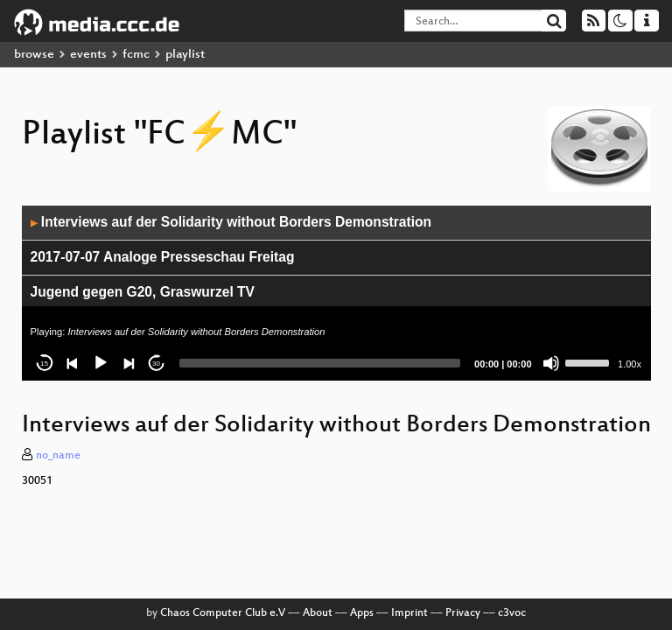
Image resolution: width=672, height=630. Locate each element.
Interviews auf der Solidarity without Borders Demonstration (231, 222)
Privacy (463, 613)
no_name (58, 456)
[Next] (129, 363)
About (318, 613)
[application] (336, 293)
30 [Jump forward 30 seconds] (156, 364)
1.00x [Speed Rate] (630, 364)
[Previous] (73, 363)
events (88, 55)
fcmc (136, 55)
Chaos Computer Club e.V (223, 613)
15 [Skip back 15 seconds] (44, 364)
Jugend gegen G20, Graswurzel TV (143, 292)
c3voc (512, 613)
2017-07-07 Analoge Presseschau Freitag (163, 257)
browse (34, 55)
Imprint (409, 613)
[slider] (320, 363)
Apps (362, 613)
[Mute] (551, 363)
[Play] (101, 363)
